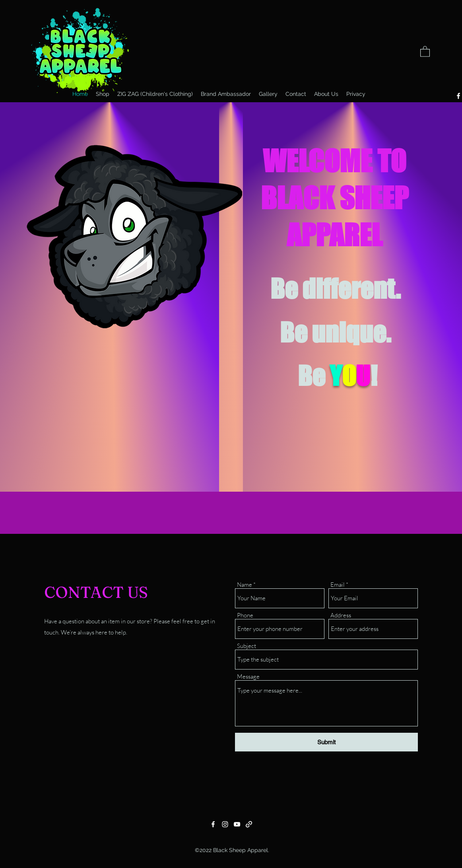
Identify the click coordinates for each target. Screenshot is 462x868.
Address (341, 615)
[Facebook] (213, 824)
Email (338, 585)
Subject (247, 646)
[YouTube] (237, 824)
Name (245, 585)
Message (248, 676)
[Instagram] (225, 824)
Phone (245, 615)
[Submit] (326, 742)
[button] (425, 51)
